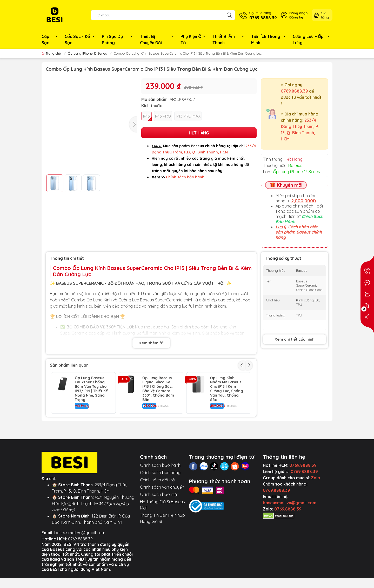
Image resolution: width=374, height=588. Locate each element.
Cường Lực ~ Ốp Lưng (313, 40)
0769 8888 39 (80, 564)
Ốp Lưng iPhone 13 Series (87, 53)
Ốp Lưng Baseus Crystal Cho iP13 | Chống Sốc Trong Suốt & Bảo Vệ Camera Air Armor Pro (159, 431)
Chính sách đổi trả (157, 505)
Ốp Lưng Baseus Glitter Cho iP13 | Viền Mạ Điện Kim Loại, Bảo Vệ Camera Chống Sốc (90, 431)
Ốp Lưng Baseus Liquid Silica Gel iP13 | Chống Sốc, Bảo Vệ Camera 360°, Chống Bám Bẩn (158, 389)
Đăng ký (296, 17)
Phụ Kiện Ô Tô (194, 40)
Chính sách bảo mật (159, 520)
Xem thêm (151, 343)
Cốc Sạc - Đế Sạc (81, 40)
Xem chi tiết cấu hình (295, 339)
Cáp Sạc (51, 40)
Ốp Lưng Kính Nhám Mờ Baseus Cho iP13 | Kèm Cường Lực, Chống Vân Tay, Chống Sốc (227, 389)
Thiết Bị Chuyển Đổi (158, 40)
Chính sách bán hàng (160, 498)
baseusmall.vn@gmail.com (80, 558)
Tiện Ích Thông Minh (270, 40)
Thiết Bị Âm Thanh (230, 40)
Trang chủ (52, 53)
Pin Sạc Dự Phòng (119, 40)
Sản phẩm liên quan (69, 365)
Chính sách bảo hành (160, 490)
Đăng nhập (298, 13)
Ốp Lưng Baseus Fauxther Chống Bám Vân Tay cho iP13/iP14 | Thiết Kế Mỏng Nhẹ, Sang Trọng (91, 389)
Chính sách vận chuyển (162, 512)
